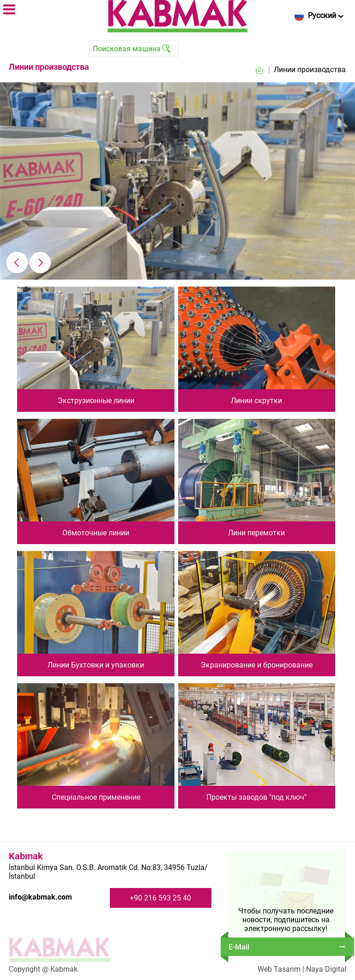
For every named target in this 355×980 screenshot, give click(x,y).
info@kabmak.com (40, 897)
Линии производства (310, 70)
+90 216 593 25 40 (160, 898)
